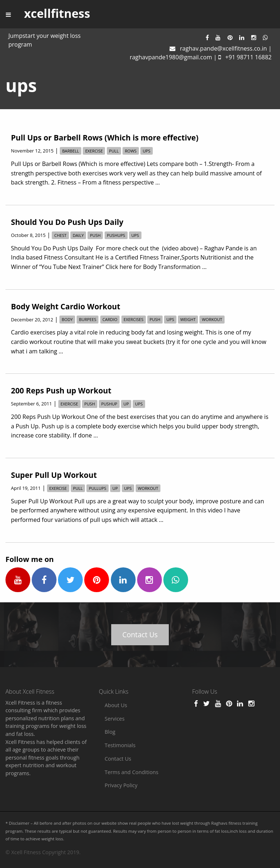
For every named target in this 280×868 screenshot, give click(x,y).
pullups (98, 488)
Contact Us (140, 635)
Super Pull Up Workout (54, 475)
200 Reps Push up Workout (61, 391)
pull (114, 151)
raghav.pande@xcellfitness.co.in (223, 48)
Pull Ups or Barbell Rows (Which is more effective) (105, 138)
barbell (70, 151)
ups (146, 151)
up (126, 404)
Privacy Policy (121, 785)
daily (78, 235)
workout (212, 320)
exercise (94, 151)
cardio (110, 320)
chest (61, 235)
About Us (116, 705)
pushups (116, 235)
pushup (109, 404)
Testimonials (120, 745)
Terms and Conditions (131, 772)
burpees (88, 320)
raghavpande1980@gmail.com (171, 57)
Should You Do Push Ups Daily (67, 222)
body (67, 320)
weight (188, 320)
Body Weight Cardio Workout (66, 306)
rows (131, 151)
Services (115, 719)
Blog (110, 732)
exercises (133, 320)
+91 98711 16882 (248, 57)
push (95, 235)
